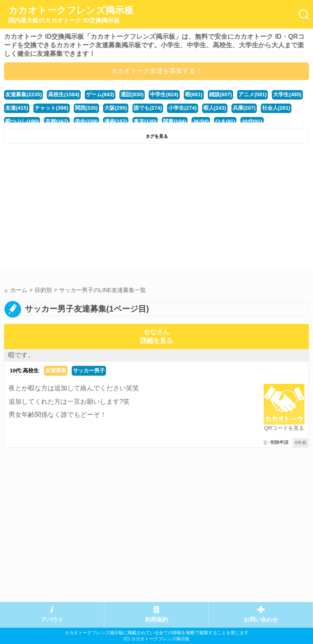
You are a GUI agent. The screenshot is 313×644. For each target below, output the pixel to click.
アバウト (52, 620)
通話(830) (132, 94)
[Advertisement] (156, 209)
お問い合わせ (261, 620)
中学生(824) (164, 94)
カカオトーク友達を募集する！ (156, 71)
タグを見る (157, 136)
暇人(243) (215, 108)
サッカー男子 (89, 371)
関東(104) (174, 121)
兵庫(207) (244, 108)
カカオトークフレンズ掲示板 (71, 15)
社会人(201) (276, 108)
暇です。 (21, 355)
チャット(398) (51, 108)
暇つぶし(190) (22, 121)
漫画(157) (116, 121)
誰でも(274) (148, 108)
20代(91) (252, 121)
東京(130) (145, 121)
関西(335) (86, 108)
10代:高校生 (24, 371)
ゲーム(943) (100, 94)
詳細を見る (156, 340)
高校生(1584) (64, 94)
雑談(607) (220, 94)
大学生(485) (287, 94)
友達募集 (56, 371)
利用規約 (156, 620)
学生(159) (86, 121)
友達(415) (17, 108)
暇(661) (194, 94)
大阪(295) (116, 108)
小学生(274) (182, 108)
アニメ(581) (252, 94)
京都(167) (57, 121)
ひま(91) (225, 121)
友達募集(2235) (23, 94)
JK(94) (201, 121)
